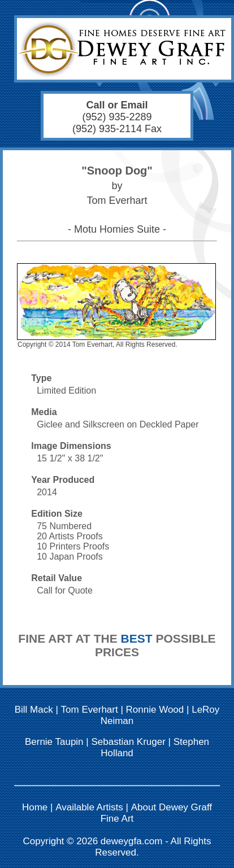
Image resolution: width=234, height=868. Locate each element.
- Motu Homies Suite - (117, 229)
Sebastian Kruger (128, 742)
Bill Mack (34, 710)
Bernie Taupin (54, 742)
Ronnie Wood (155, 710)
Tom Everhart (90, 710)
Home (35, 807)
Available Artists (89, 807)
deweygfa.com (132, 841)
